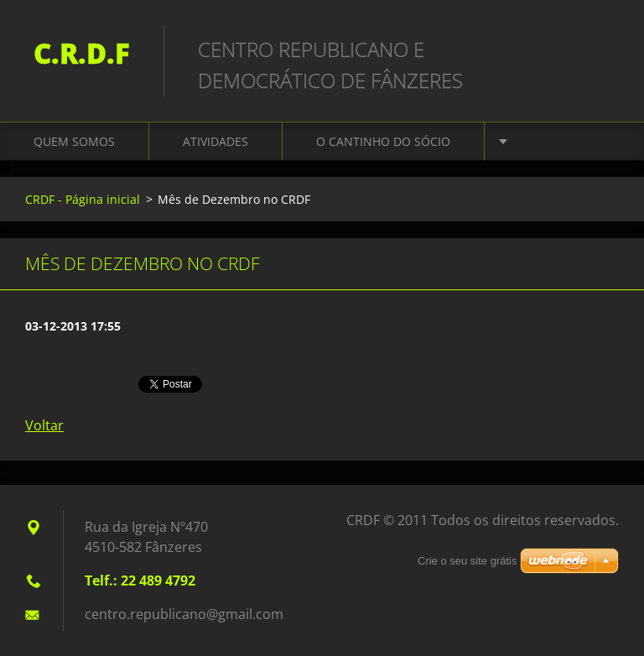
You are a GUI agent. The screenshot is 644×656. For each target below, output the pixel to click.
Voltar (44, 425)
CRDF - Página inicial (83, 199)
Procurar (600, 49)
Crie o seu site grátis (467, 561)
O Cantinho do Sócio (383, 141)
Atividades (216, 141)
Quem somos (74, 141)
